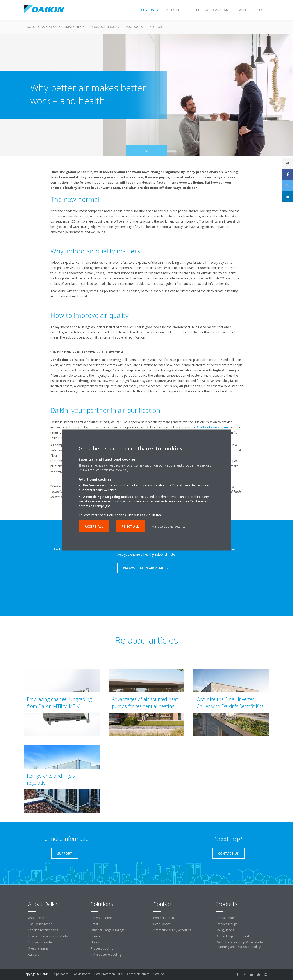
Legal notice (61, 974)
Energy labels (225, 930)
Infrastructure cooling (106, 955)
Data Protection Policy (109, 974)
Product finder (226, 918)
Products (134, 27)
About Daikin (37, 918)
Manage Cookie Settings (169, 526)
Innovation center (41, 942)
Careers (34, 955)
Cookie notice (81, 974)
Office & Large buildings (108, 930)
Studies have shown (212, 427)
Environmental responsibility (48, 936)
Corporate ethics (138, 974)
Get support (162, 924)
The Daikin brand (40, 924)
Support (157, 27)
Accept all (94, 526)
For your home (101, 918)
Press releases (38, 948)
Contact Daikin (163, 918)
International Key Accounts (172, 930)
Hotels (95, 942)
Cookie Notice (151, 515)
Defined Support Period (232, 936)
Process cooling (102, 948)
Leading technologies (43, 930)
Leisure (96, 936)
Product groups (105, 27)
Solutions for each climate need (55, 27)
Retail (95, 924)
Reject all (130, 526)
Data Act (159, 974)
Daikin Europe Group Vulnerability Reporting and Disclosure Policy (239, 944)
